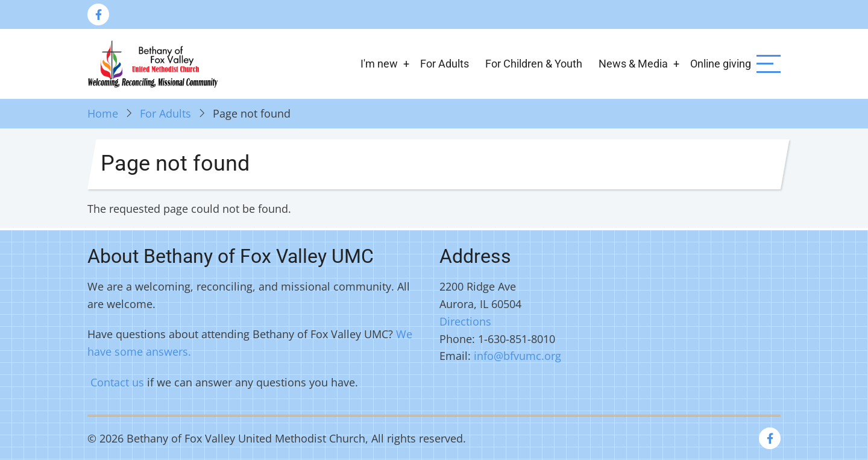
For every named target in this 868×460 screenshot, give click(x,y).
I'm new (379, 64)
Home (103, 113)
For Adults (445, 64)
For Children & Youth (534, 64)
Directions (465, 321)
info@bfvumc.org (517, 356)
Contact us (117, 382)
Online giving (721, 64)
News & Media (633, 64)
